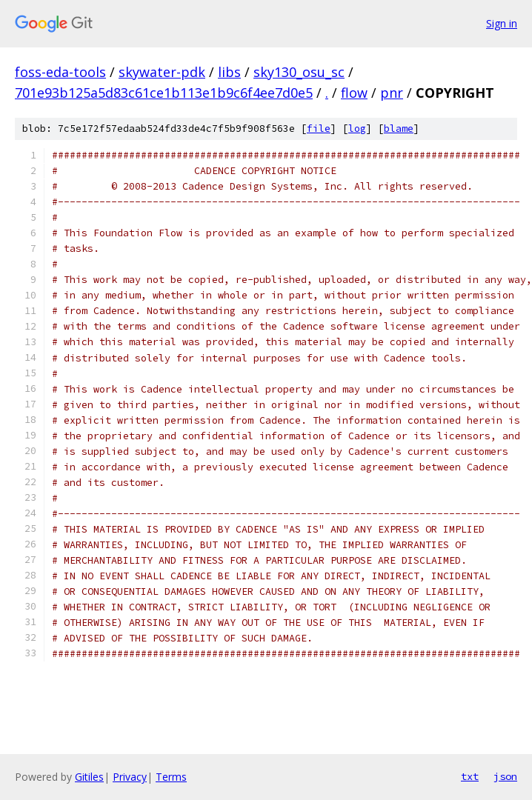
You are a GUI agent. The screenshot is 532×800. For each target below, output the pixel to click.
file (319, 129)
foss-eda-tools (60, 72)
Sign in (502, 23)
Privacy (130, 777)
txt (470, 776)
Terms (171, 777)
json (505, 776)
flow (354, 93)
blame (399, 129)
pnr (392, 93)
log (357, 129)
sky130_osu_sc (299, 72)
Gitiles (89, 777)
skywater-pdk (162, 72)
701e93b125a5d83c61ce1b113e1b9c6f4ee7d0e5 (164, 93)
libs (229, 72)
